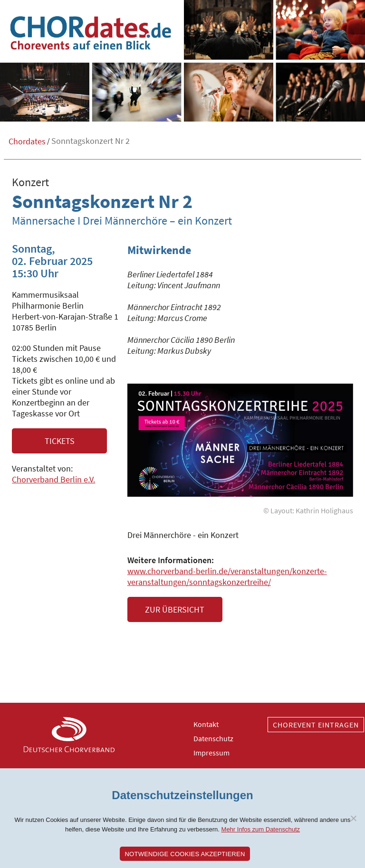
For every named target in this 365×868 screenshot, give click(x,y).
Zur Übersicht (175, 609)
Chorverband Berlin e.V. (53, 479)
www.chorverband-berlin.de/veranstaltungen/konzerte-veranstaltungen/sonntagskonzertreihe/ (227, 576)
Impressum (211, 753)
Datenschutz (213, 738)
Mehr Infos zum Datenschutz (261, 829)
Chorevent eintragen (316, 725)
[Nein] (353, 818)
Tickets (60, 441)
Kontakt (206, 724)
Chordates (27, 141)
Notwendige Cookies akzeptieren (185, 854)
